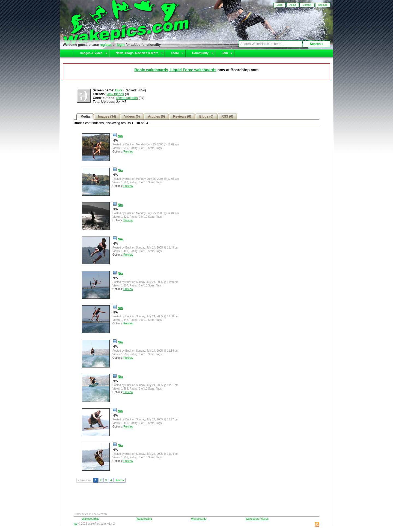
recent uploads (127, 98)
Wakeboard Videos (257, 519)
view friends (115, 94)
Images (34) (107, 116)
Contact (307, 5)
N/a (120, 136)
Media (85, 116)
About (293, 5)
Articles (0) (156, 116)
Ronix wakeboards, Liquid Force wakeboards (175, 70)
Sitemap (323, 5)
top (76, 524)
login (121, 45)
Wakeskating (144, 519)
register (106, 45)
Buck (119, 90)
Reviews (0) (182, 116)
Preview (128, 152)
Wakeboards (199, 519)
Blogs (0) (206, 116)
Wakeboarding (91, 519)
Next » (120, 480)
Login (279, 5)
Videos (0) (132, 116)
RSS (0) (227, 116)
